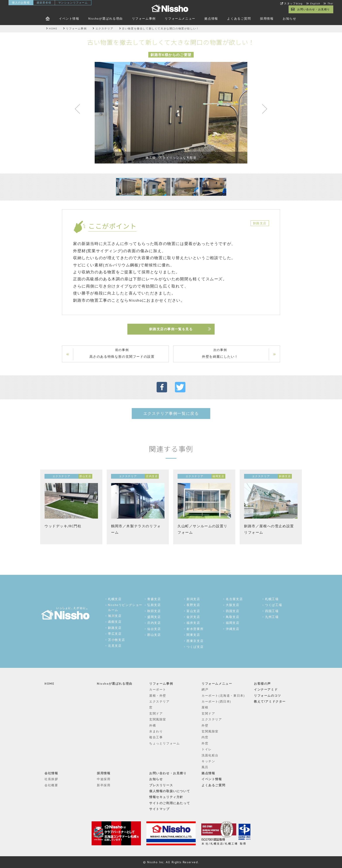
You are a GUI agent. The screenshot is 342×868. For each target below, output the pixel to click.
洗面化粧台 (210, 755)
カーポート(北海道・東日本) (223, 696)
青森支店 (154, 599)
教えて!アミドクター (270, 701)
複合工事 (156, 737)
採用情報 (267, 19)
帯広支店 (115, 634)
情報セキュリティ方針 (166, 797)
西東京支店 (195, 641)
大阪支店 (233, 605)
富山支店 (193, 611)
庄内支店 (154, 623)
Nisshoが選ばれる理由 (106, 19)
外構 (153, 725)
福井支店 (193, 623)
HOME (49, 684)
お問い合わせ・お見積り (314, 9)
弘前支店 (154, 605)
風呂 (205, 767)
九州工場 (272, 617)
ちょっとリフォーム (164, 743)
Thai (330, 3)
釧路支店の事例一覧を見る (171, 329)
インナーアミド (266, 689)
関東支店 (193, 635)
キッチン (208, 761)
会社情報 (51, 773)
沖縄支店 (233, 629)
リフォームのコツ (268, 696)
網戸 (205, 689)
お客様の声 (262, 684)
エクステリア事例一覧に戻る (171, 413)
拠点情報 (211, 19)
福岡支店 (233, 623)
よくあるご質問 (239, 19)
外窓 (205, 743)
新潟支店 (193, 599)
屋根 (205, 707)
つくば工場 (274, 605)
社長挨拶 (51, 779)
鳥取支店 (233, 617)
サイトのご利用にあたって (170, 803)
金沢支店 (193, 617)
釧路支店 (115, 628)
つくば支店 (195, 647)
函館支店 (115, 622)
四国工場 (272, 611)
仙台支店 (154, 629)
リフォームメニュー (180, 19)
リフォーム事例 (144, 19)
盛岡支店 (154, 617)
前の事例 (122, 354)
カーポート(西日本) (216, 701)
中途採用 (104, 779)
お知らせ (289, 19)
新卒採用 (104, 785)
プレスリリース (161, 785)
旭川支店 (115, 616)
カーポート (158, 689)
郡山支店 (154, 635)
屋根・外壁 (158, 696)
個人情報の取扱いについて (170, 791)
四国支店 (233, 611)
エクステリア (159, 701)
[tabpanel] (171, 113)
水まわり (156, 731)
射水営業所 (195, 629)
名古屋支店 (234, 599)
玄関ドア (156, 713)
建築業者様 (44, 3)
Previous (79, 110)
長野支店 (193, 605)
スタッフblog (293, 3)
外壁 (205, 725)
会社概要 (51, 785)
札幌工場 (272, 599)
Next (263, 110)
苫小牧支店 (116, 640)
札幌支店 (115, 599)
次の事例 (220, 354)
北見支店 (115, 646)
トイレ (207, 749)
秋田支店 (154, 611)
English (315, 3)
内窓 (205, 737)
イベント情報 (69, 19)
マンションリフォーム (73, 3)
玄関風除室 (158, 719)
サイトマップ (159, 809)
